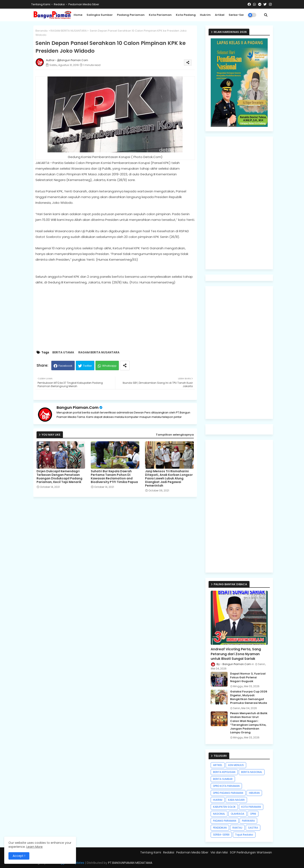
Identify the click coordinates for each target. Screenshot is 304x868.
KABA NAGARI (236, 800)
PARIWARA (248, 821)
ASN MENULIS (236, 765)
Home (78, 15)
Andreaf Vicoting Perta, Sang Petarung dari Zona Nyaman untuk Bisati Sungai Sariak (236, 654)
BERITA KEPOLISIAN (224, 772)
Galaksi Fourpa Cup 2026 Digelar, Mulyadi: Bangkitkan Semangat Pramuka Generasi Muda (249, 697)
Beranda (41, 31)
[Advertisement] (119, 318)
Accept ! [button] (19, 856)
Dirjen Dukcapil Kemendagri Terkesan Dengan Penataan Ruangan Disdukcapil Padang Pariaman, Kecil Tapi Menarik (59, 477)
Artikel (220, 15)
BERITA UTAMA (63, 352)
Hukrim (205, 15)
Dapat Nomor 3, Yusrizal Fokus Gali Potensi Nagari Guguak (248, 677)
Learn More (35, 847)
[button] (266, 15)
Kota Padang (186, 15)
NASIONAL (219, 814)
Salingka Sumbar (100, 15)
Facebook (65, 366)
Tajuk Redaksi (244, 835)
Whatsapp (109, 366)
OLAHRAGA (237, 814)
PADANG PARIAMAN (225, 821)
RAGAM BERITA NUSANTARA (69, 31)
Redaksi (59, 4)
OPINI (253, 814)
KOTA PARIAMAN (251, 807)
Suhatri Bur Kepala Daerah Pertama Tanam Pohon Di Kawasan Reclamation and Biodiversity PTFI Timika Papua (114, 477)
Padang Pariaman (131, 15)
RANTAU (237, 828)
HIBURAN (254, 793)
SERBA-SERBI (221, 835)
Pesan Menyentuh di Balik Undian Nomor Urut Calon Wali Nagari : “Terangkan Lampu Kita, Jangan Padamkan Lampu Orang (249, 723)
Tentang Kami (41, 4)
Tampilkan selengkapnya (175, 435)
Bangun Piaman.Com (78, 407)
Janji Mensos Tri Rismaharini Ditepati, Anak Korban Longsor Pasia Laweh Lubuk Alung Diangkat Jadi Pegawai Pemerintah (169, 478)
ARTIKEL (218, 765)
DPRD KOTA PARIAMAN (226, 786)
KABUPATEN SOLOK (224, 807)
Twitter (88, 366)
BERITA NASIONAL (252, 772)
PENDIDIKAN (220, 828)
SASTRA (253, 828)
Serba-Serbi (238, 15)
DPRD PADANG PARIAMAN (228, 793)
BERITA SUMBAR (223, 779)
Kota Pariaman (160, 15)
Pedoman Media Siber (84, 4)
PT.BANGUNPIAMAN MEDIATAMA (130, 863)
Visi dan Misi (219, 852)
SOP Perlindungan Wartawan (251, 852)
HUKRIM (218, 800)
